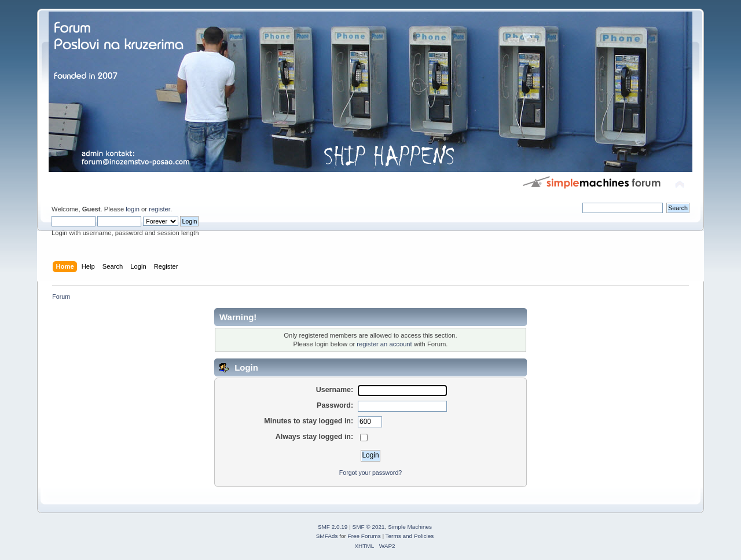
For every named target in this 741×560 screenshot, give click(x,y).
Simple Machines (410, 527)
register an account (384, 344)
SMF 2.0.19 (333, 527)
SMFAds (327, 536)
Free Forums (364, 536)
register (159, 209)
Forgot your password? (370, 473)
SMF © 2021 (369, 527)
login (133, 209)
